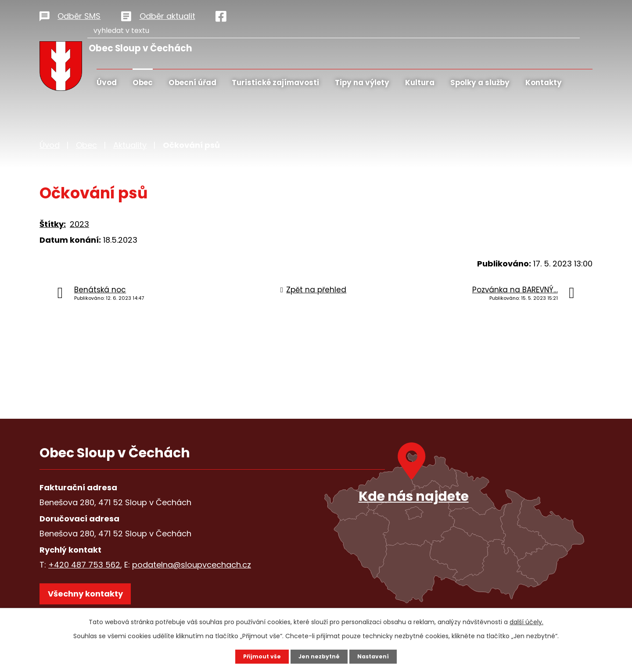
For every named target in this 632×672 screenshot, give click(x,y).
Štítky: (53, 224)
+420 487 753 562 (84, 565)
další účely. (526, 621)
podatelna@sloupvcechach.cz (192, 565)
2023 (79, 224)
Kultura (420, 83)
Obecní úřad (192, 83)
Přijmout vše (258, 656)
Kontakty (544, 83)
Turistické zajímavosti (275, 83)
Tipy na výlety (362, 83)
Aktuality (130, 145)
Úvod (107, 83)
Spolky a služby (480, 83)
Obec (143, 83)
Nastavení (377, 656)
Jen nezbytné (319, 656)
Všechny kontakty (92, 599)
